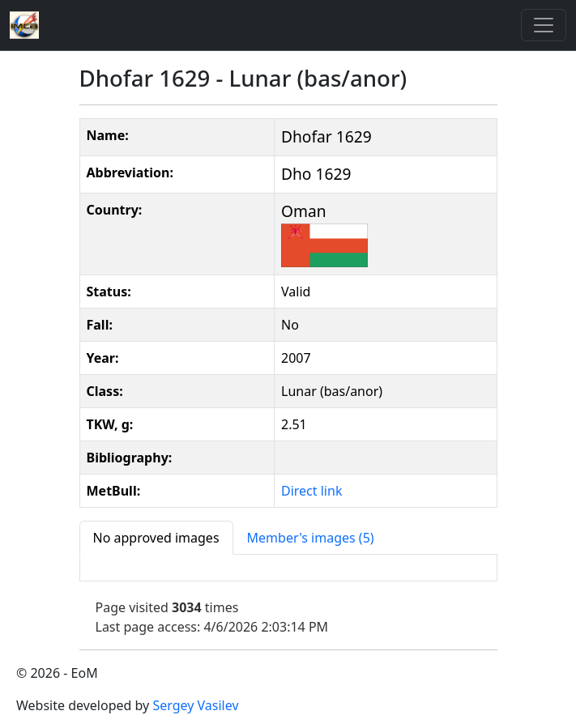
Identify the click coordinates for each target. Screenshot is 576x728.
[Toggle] (544, 25)
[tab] (156, 538)
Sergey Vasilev (195, 705)
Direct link (311, 491)
